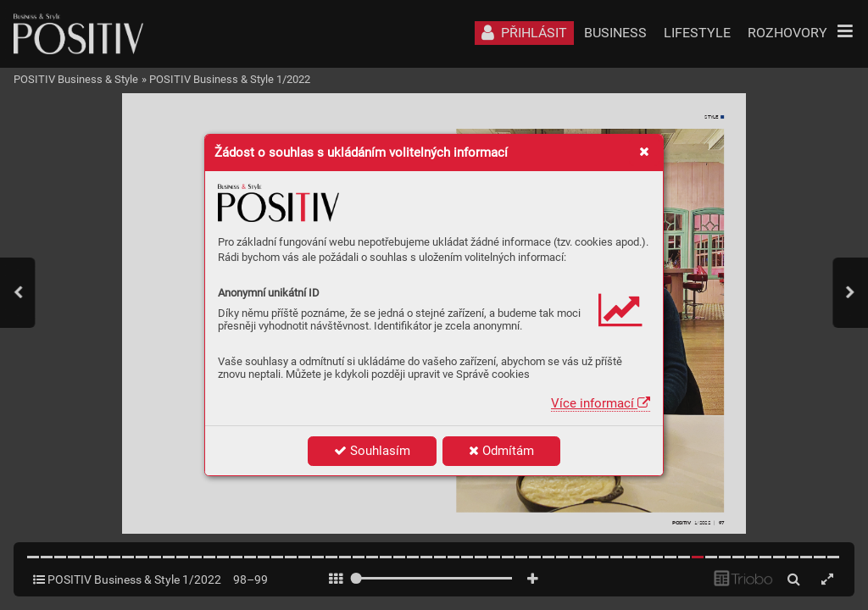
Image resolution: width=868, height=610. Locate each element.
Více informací (601, 403)
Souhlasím (372, 451)
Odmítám (501, 451)
